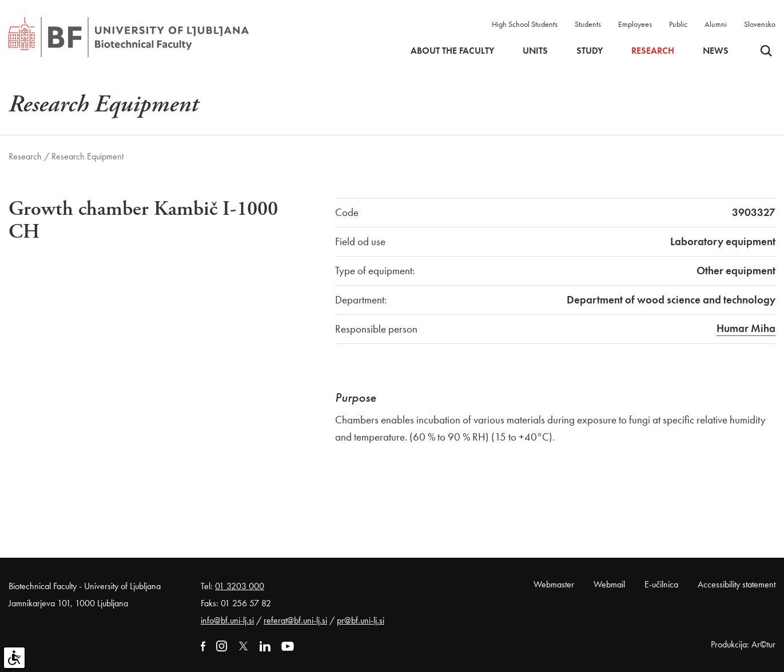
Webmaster (554, 584)
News (716, 51)
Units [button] (535, 51)
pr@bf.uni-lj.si (361, 620)
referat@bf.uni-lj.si (295, 620)
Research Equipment (87, 156)
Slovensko (760, 24)
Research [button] (653, 51)
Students (588, 24)
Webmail (609, 584)
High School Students (525, 24)
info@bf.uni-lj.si (227, 620)
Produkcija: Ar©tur (743, 644)
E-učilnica (661, 584)
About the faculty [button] (452, 51)
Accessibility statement (737, 584)
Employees (635, 24)
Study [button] (590, 51)
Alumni (716, 24)
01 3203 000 (240, 586)
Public (678, 24)
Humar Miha (746, 328)
